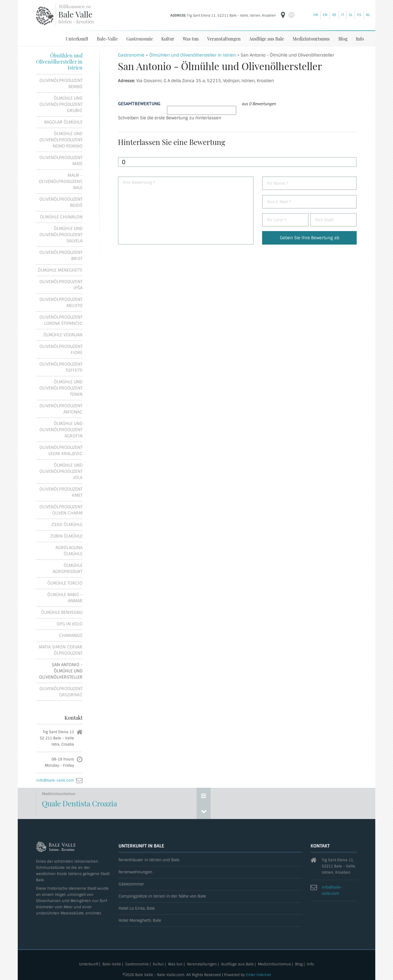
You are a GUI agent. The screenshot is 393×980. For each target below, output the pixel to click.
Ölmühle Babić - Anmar (65, 598)
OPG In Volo (70, 624)
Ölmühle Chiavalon (61, 217)
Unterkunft (77, 38)
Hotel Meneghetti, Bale (140, 920)
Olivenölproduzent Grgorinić (61, 692)
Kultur (168, 38)
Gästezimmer (131, 884)
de (334, 15)
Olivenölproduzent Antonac (61, 409)
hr (316, 15)
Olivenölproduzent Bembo (61, 83)
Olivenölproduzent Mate (61, 160)
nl (368, 15)
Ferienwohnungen (135, 872)
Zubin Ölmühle (66, 536)
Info (360, 38)
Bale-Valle (107, 38)
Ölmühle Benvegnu (62, 612)
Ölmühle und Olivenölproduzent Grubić (61, 104)
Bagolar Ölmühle (63, 122)
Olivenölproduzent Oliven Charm (61, 510)
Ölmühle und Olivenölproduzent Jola (61, 471)
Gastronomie (140, 38)
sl (351, 15)
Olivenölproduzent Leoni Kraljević (61, 450)
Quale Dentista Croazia (80, 803)
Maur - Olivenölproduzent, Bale (61, 181)
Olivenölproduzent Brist (61, 255)
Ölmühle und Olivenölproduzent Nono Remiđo (61, 140)
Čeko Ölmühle (67, 524)
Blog (343, 38)
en (325, 15)
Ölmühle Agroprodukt (68, 568)
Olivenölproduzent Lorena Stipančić (61, 320)
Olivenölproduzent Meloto (61, 302)
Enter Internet (258, 975)
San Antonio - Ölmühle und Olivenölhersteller (61, 671)
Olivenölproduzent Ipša (61, 285)
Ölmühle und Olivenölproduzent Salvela (61, 234)
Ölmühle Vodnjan (63, 335)
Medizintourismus (311, 38)
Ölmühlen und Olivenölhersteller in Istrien (59, 61)
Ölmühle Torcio (65, 583)
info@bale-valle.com (55, 780)
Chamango (71, 635)
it (343, 15)
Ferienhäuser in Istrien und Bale (149, 860)
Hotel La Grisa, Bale (137, 908)
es (359, 15)
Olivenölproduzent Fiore (61, 349)
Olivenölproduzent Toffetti (61, 367)
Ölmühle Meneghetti (60, 270)
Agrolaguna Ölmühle (69, 551)
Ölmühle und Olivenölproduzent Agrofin (61, 429)
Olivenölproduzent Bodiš (61, 202)
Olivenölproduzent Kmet (61, 492)
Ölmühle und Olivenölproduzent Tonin (61, 388)
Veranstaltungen (224, 38)
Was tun (191, 38)
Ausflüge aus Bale (267, 38)
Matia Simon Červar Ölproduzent (61, 650)
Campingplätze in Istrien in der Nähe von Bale (162, 896)
